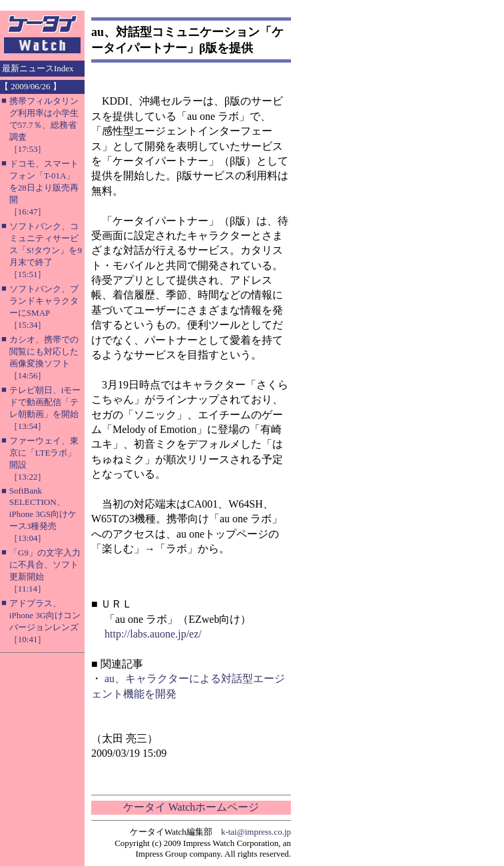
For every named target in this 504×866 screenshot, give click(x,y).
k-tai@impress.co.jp (256, 832)
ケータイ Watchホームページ (191, 807)
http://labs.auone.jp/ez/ (153, 634)
